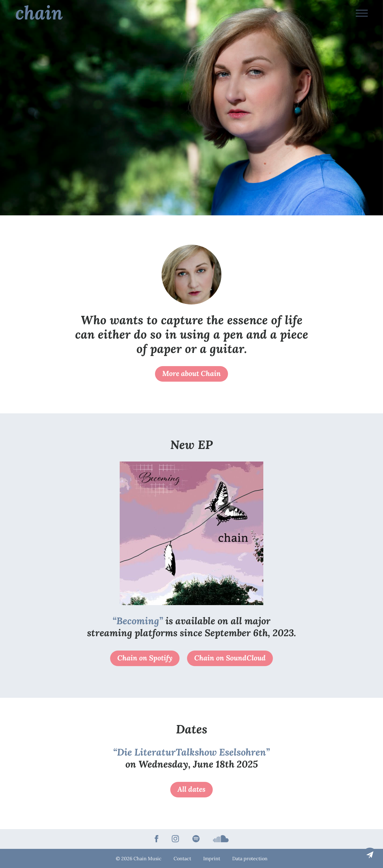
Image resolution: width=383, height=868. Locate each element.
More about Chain (191, 373)
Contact (182, 858)
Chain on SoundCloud (230, 658)
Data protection (250, 858)
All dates (191, 789)
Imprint (212, 858)
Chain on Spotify (145, 658)
